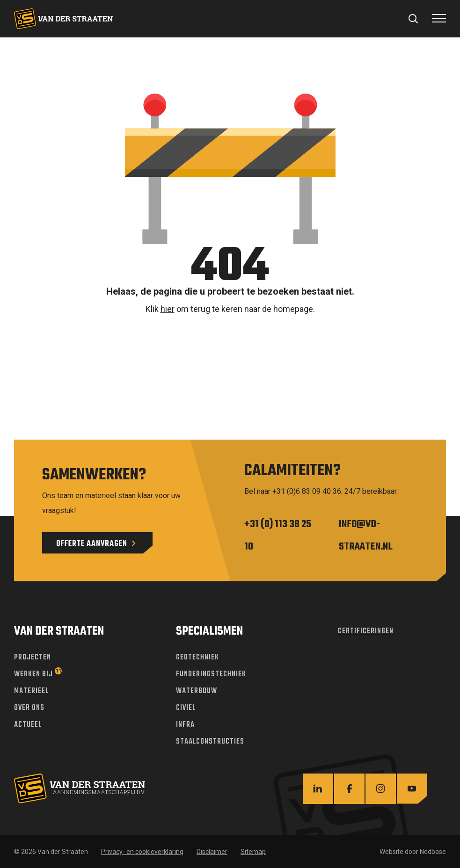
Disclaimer (212, 852)
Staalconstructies (210, 742)
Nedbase (433, 852)
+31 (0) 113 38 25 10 (278, 535)
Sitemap (253, 852)
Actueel (28, 725)
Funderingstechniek (211, 674)
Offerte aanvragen (92, 544)
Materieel (31, 691)
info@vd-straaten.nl (366, 535)
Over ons (29, 708)
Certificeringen (366, 631)
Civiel (186, 708)
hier (168, 309)
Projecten (33, 658)
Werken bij (33, 674)
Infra (185, 725)
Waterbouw (197, 691)
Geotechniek (197, 658)
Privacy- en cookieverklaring (142, 852)
